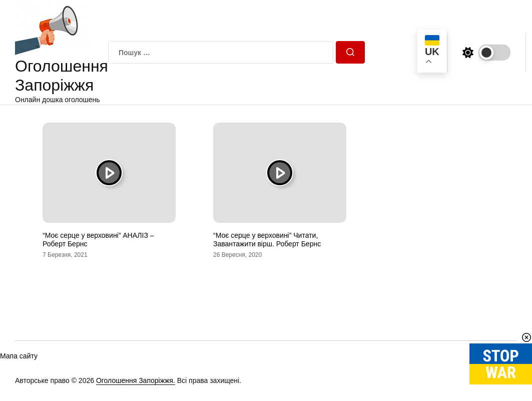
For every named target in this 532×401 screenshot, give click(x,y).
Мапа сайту (19, 356)
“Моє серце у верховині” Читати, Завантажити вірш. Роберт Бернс (267, 240)
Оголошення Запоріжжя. (136, 380)
